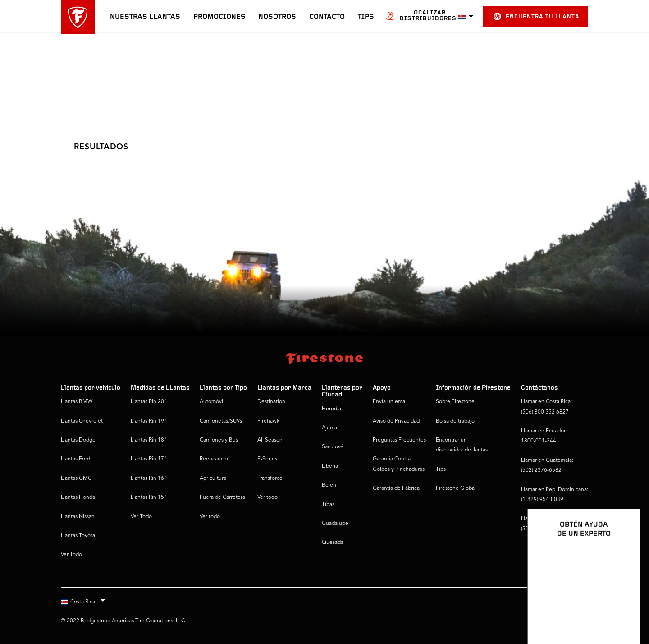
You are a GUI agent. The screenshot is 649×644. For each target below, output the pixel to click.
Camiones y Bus (219, 440)
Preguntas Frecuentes (399, 440)
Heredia (331, 409)
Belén (329, 485)
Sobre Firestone (455, 402)
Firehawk (268, 421)
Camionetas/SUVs (221, 421)
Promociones (219, 17)
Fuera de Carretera (222, 497)
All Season (270, 440)
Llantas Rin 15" (149, 497)
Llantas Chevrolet (82, 421)
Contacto (327, 17)
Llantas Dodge (78, 440)
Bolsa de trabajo (455, 421)
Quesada (333, 543)
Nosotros (277, 17)
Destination (271, 402)
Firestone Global (456, 488)
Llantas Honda (78, 497)
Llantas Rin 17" (149, 459)
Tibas (328, 505)
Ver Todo (71, 555)
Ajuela (329, 428)
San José (333, 447)
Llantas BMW (77, 402)
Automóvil (212, 402)
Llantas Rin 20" (149, 402)
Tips (366, 17)
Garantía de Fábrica (396, 488)
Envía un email (390, 402)
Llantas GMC (76, 478)
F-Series (267, 459)
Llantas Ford (75, 459)
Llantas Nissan (78, 517)
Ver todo (210, 517)
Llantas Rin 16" (149, 478)
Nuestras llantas (145, 17)
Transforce (270, 478)
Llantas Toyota (78, 536)
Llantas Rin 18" (149, 440)
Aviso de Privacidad (396, 421)
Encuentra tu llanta (537, 16)
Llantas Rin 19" (149, 421)
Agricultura (213, 478)
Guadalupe (335, 524)
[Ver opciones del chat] (623, 611)
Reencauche (215, 459)
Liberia (330, 466)
